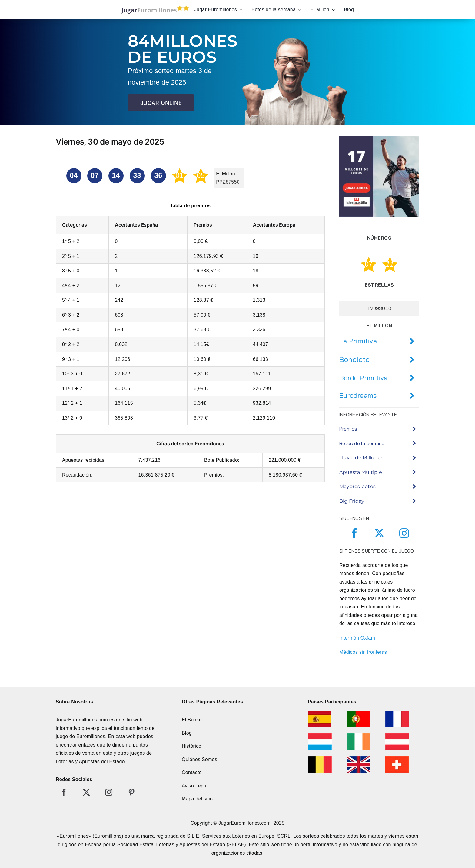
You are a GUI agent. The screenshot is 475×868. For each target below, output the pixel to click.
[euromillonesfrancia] (397, 713)
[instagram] (404, 533)
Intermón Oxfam (357, 638)
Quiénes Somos (199, 759)
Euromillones (91, 736)
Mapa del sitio (197, 799)
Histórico (191, 746)
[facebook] (354, 533)
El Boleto (192, 720)
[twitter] (379, 533)
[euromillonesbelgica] (320, 758)
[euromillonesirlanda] (359, 736)
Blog (187, 733)
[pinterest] (131, 792)
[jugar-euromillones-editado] (153, 7)
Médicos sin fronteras (363, 652)
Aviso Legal (195, 786)
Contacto (192, 772)
